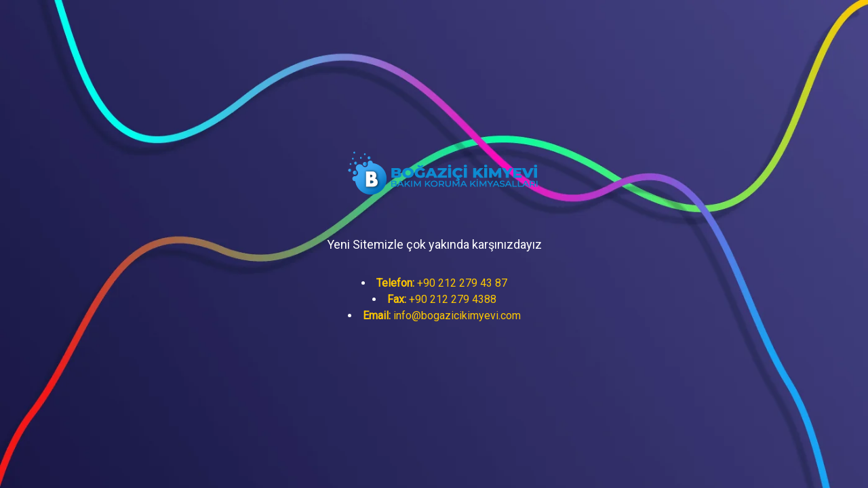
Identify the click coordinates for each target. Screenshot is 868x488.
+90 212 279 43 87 (442, 283)
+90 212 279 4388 (442, 299)
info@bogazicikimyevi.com (442, 316)
